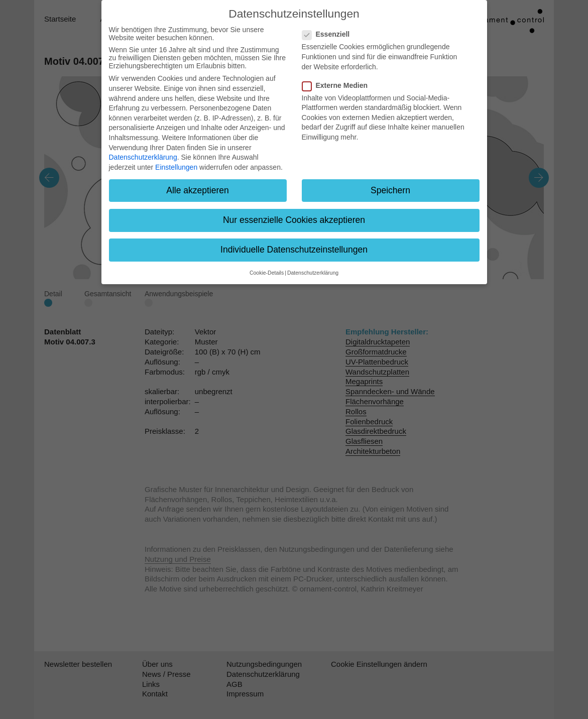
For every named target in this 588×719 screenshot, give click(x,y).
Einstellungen (176, 167)
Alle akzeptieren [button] (198, 190)
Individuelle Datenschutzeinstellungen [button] (294, 250)
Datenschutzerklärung (143, 157)
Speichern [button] (390, 190)
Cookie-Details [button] (267, 273)
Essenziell (329, 34)
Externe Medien (338, 85)
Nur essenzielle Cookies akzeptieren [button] (294, 220)
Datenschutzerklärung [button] (313, 273)
